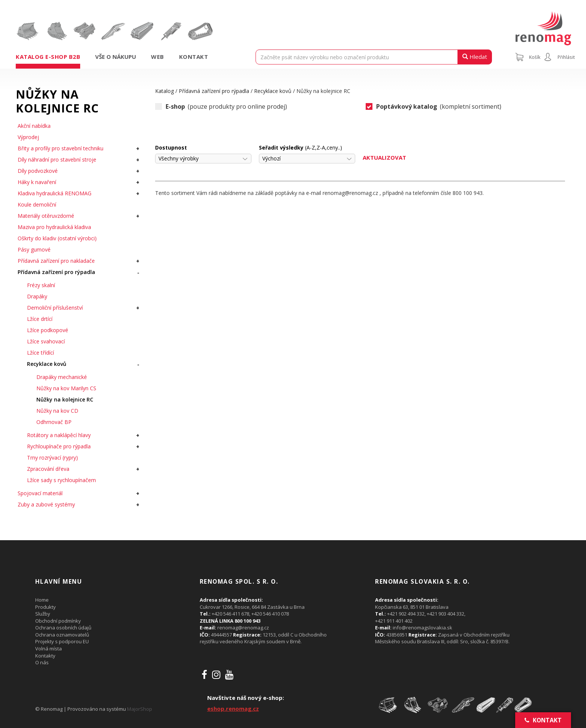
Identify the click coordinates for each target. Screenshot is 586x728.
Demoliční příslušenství (55, 308)
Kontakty (45, 656)
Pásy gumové (34, 249)
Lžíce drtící (40, 319)
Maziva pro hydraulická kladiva (54, 227)
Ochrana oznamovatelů (62, 635)
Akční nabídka (34, 126)
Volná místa (49, 649)
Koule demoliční (37, 204)
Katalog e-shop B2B (48, 57)
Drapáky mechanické (62, 377)
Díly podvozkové (38, 171)
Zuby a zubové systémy (46, 504)
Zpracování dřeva (48, 469)
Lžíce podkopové (48, 330)
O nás (42, 662)
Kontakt (194, 57)
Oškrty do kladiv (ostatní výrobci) (57, 238)
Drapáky (37, 296)
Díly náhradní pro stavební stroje (57, 160)
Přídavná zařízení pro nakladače (56, 261)
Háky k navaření (37, 182)
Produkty (46, 607)
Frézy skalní (41, 285)
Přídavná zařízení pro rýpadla (56, 272)
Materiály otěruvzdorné (46, 216)
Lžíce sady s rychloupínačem (61, 480)
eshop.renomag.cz (233, 709)
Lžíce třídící (40, 353)
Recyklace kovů (47, 364)
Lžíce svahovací (46, 341)
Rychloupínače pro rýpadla (59, 446)
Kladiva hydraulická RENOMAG (55, 193)
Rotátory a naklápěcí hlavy (59, 435)
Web (158, 57)
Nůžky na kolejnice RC (65, 399)
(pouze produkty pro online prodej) (221, 107)
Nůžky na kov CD (57, 411)
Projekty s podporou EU (62, 641)
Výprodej (28, 137)
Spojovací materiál (40, 493)
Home (42, 600)
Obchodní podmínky (58, 621)
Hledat (475, 57)
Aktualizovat (384, 157)
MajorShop (140, 709)
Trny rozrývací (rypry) (52, 458)
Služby (43, 614)
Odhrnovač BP (54, 422)
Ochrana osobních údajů (63, 628)
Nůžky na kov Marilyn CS (66, 388)
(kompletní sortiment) (434, 107)
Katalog (164, 91)
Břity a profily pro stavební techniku (61, 148)
